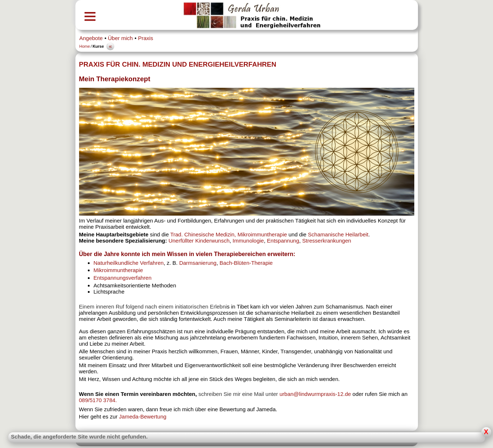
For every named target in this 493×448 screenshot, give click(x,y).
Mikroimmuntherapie (118, 270)
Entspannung (283, 241)
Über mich (120, 38)
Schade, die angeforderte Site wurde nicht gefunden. (79, 437)
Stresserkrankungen (326, 241)
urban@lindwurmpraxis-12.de (316, 394)
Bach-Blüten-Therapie (246, 263)
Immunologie (248, 241)
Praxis (146, 38)
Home (85, 46)
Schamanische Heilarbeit (338, 234)
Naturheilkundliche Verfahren (129, 263)
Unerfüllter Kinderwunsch (199, 241)
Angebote (91, 38)
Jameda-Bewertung (143, 416)
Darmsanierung (198, 263)
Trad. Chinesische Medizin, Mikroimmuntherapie (228, 234)
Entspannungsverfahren (123, 278)
